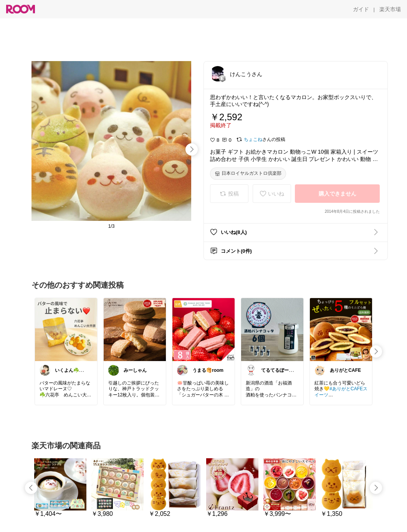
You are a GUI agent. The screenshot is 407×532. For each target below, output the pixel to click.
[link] (66, 329)
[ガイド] (361, 9)
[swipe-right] (192, 149)
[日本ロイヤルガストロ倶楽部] (248, 174)
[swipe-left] (31, 488)
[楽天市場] (390, 9)
